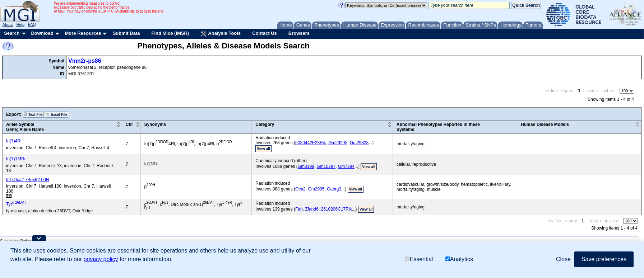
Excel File (57, 114)
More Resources (83, 33)
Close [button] (563, 259)
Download (42, 33)
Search (12, 33)
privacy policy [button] (101, 259)
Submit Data (126, 33)
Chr (129, 124)
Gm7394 (346, 166)
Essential (419, 259)
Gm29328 (359, 143)
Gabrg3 (334, 189)
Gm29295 (338, 143)
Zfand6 (312, 209)
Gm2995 (316, 189)
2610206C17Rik (337, 209)
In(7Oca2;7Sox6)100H (27, 180)
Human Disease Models (545, 124)
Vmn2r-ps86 (85, 61)
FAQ (32, 24)
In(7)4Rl (14, 141)
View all (263, 149)
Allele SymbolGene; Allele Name (25, 127)
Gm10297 (326, 166)
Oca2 (300, 189)
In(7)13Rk (16, 159)
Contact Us (265, 33)
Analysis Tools (221, 34)
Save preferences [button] (604, 259)
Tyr (16, 204)
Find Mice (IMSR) (170, 33)
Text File (33, 114)
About (8, 24)
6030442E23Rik (311, 143)
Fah (299, 209)
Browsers (299, 33)
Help (20, 24)
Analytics (459, 259)
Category (265, 124)
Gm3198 (306, 166)
